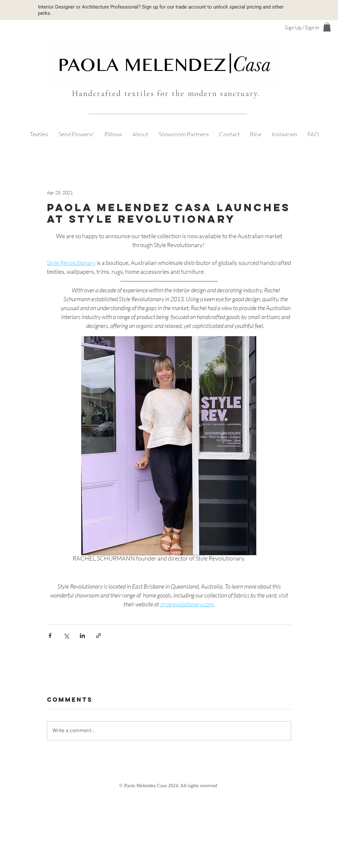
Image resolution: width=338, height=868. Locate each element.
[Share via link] (99, 636)
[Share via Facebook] (50, 636)
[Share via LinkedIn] (82, 636)
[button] (327, 27)
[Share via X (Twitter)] (66, 636)
